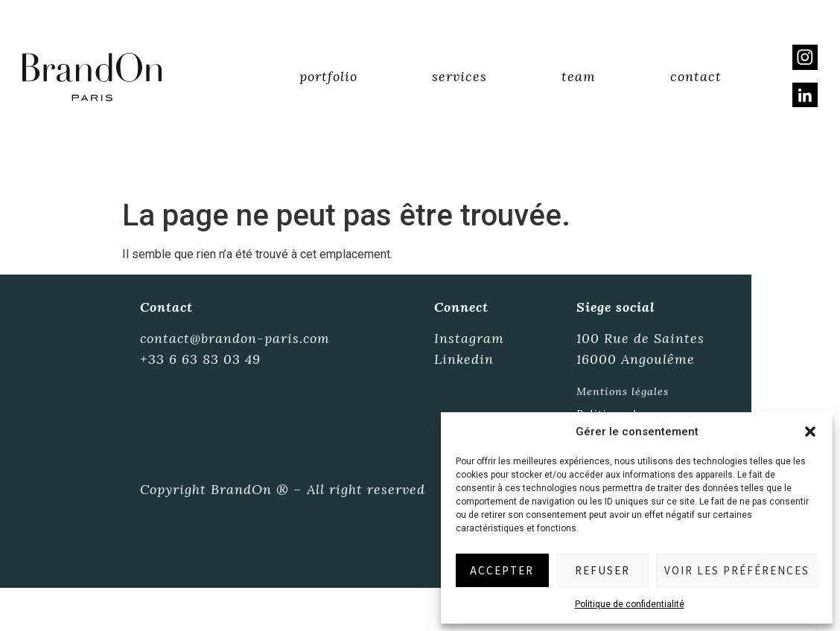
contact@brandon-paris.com (236, 339)
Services (459, 77)
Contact (696, 77)
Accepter (502, 570)
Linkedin (464, 360)
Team (579, 77)
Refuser (602, 570)
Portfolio (328, 77)
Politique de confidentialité (630, 604)
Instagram (469, 339)
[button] (810, 432)
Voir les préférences (737, 570)
